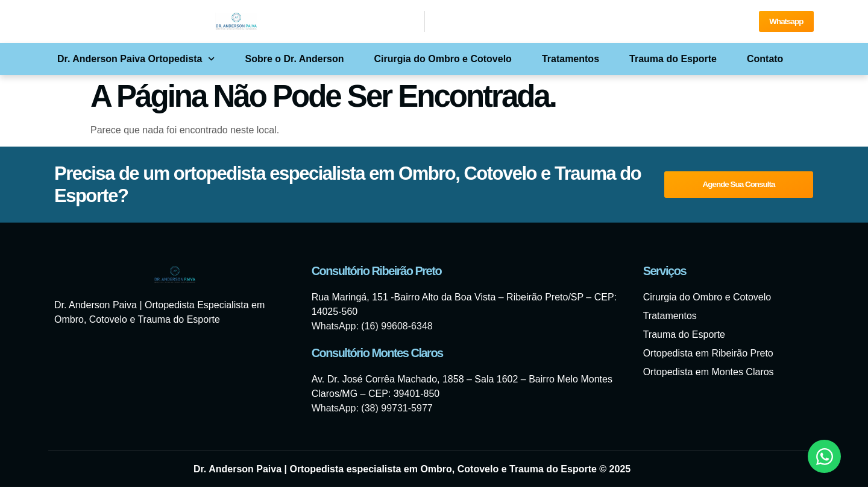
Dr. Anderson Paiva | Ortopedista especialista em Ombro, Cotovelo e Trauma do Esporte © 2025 (412, 470)
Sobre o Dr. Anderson (295, 60)
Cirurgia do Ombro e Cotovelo (442, 60)
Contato (765, 60)
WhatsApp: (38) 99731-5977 (372, 409)
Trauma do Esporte (673, 60)
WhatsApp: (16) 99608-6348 (372, 327)
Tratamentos (571, 60)
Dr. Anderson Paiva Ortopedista (136, 60)
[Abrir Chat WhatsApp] (824, 456)
